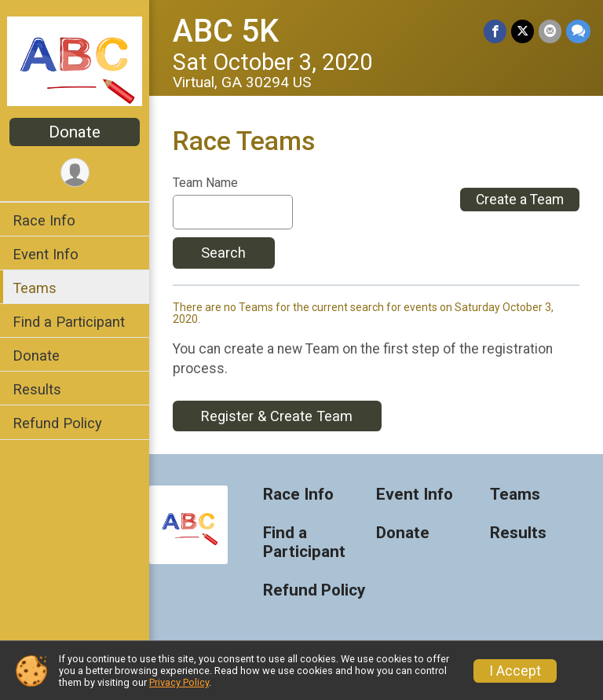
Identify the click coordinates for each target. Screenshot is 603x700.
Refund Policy (57, 423)
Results (37, 389)
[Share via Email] (550, 31)
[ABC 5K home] (75, 60)
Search (223, 253)
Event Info (46, 254)
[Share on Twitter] (523, 31)
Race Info (44, 220)
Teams (35, 288)
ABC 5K (226, 31)
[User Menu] (75, 172)
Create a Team (520, 200)
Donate (75, 132)
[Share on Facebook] (495, 31)
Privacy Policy (179, 682)
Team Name (205, 183)
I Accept (515, 671)
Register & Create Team (277, 416)
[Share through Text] (578, 31)
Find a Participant (69, 322)
